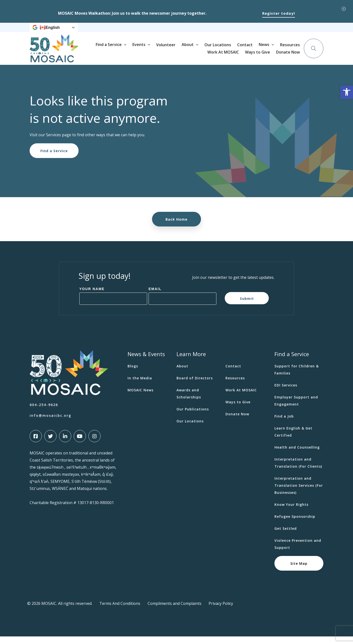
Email (155, 296)
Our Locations (265, 56)
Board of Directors (195, 386)
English (50, 31)
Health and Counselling (297, 455)
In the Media (140, 386)
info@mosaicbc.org (50, 423)
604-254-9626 (44, 412)
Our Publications (193, 417)
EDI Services (286, 393)
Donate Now (292, 31)
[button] (347, 92)
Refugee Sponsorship (295, 524)
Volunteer (213, 56)
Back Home (176, 227)
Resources (187, 31)
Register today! (279, 13)
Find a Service (156, 56)
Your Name (92, 296)
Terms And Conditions (120, 611)
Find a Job (284, 424)
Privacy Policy (221, 611)
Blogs (133, 374)
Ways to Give (244, 31)
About (235, 56)
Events (186, 56)
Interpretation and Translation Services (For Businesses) (299, 493)
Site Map (299, 571)
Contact (292, 56)
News (164, 31)
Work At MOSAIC (214, 31)
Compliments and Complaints (175, 611)
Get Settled (286, 536)
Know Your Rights (291, 512)
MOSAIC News (141, 398)
